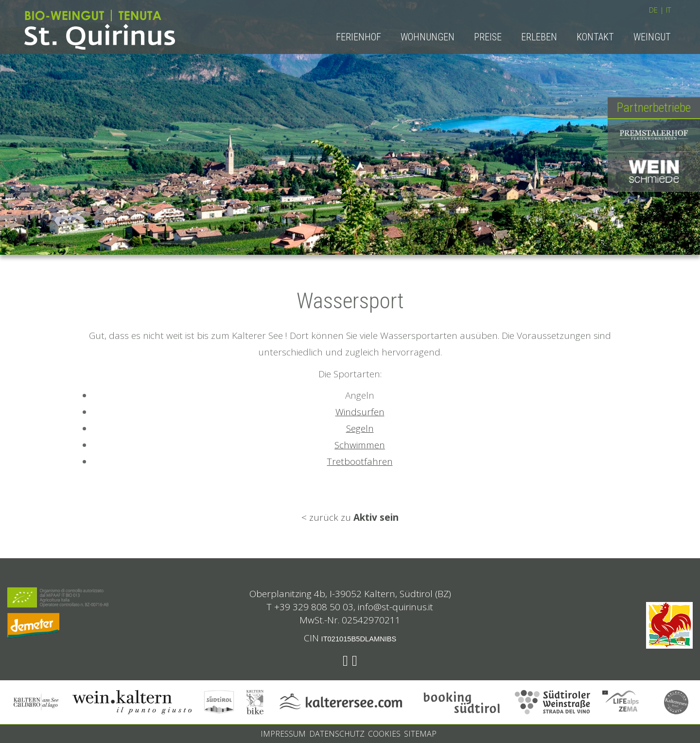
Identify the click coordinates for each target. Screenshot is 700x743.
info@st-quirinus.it (395, 607)
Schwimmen (360, 445)
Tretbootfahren (360, 461)
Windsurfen (360, 412)
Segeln (360, 428)
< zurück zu (350, 517)
